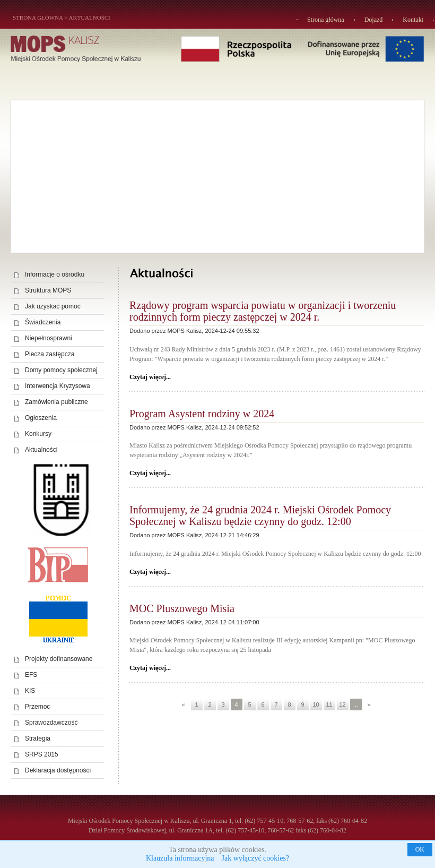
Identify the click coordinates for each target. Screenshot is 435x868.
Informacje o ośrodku (55, 274)
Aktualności (90, 18)
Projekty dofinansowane (59, 659)
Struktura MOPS (48, 290)
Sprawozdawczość (51, 723)
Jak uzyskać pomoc (53, 306)
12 (342, 704)
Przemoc (37, 707)
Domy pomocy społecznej (61, 370)
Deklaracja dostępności (58, 770)
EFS (31, 675)
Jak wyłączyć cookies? (256, 858)
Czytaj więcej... (150, 377)
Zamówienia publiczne (56, 402)
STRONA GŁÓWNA (38, 18)
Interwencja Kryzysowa (58, 386)
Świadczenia (43, 322)
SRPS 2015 (42, 754)
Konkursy (38, 434)
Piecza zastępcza (50, 354)
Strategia (38, 738)
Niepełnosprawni (49, 338)
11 (329, 704)
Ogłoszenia (41, 418)
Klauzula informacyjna (180, 858)
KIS (30, 691)
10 (316, 704)
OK (420, 849)
